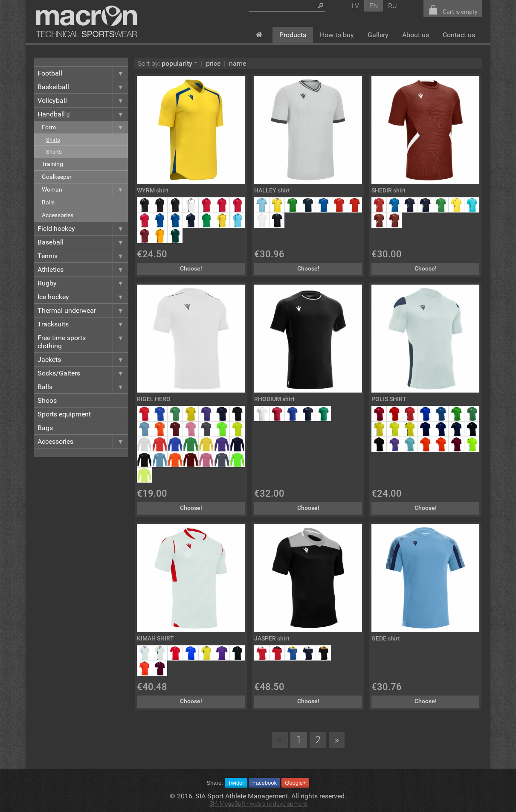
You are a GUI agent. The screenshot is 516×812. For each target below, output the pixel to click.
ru (393, 6)
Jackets (83, 359)
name (238, 63)
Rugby (83, 283)
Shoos (47, 400)
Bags (45, 428)
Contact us (459, 35)
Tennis (83, 256)
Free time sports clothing (83, 342)
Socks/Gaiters (83, 373)
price (213, 63)
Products (293, 35)
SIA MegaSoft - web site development (258, 804)
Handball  (83, 114)
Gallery (378, 35)
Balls (48, 202)
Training (52, 164)
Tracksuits (83, 324)
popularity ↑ (180, 63)
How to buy (337, 35)
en (374, 6)
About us (416, 35)
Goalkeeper (57, 177)
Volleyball (83, 100)
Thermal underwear (83, 310)
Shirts (53, 140)
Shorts (54, 152)
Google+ (296, 783)
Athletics (83, 269)
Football (83, 73)
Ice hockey (83, 297)
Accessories (58, 215)
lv (355, 6)
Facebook (265, 783)
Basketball (83, 87)
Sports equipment (64, 414)
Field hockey (83, 228)
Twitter (236, 783)
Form (85, 127)
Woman (85, 190)
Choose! (191, 269)
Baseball (83, 242)
